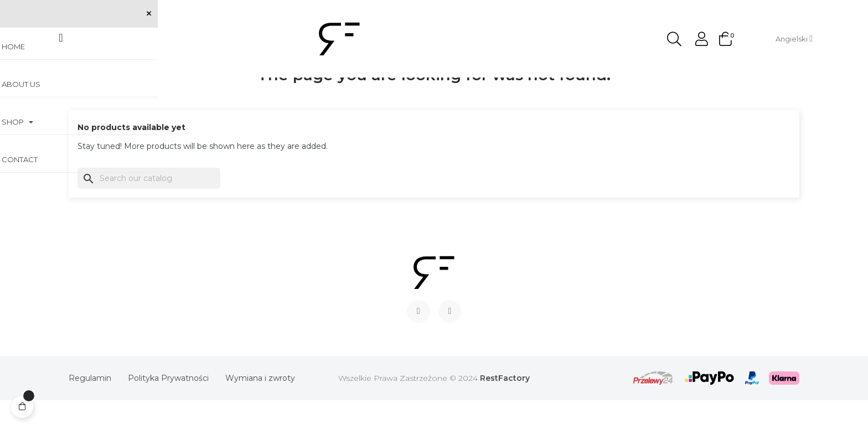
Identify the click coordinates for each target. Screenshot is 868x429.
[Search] (149, 206)
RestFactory (505, 407)
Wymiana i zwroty (260, 407)
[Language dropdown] (794, 39)
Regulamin (90, 407)
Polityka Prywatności (168, 407)
